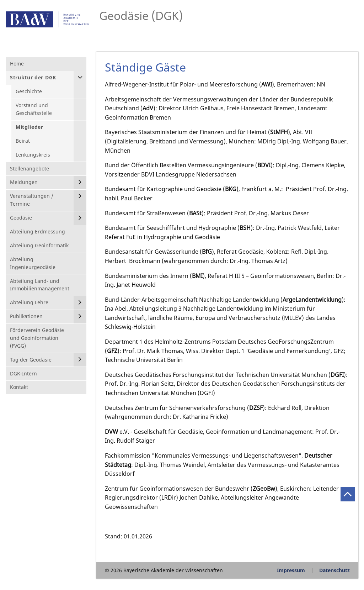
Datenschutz (334, 570)
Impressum (291, 570)
